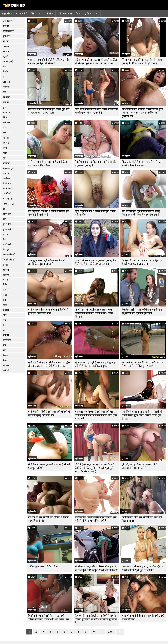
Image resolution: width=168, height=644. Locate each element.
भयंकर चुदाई (8, 62)
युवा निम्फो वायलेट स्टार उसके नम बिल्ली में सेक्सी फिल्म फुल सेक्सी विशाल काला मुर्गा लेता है (142, 415)
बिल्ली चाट (7, 184)
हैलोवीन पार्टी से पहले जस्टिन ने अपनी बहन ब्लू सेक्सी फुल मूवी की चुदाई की (142, 311)
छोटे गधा (6, 133)
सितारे (78, 14)
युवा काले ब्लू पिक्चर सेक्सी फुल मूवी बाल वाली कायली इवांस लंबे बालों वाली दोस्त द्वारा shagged (96, 415)
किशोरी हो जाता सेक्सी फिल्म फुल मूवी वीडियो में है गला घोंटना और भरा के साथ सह (49, 618)
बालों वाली (7, 245)
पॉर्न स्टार (6, 163)
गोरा (4, 67)
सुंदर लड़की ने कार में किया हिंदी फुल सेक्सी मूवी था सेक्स (95, 213)
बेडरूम (5, 355)
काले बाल (6, 123)
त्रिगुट (5, 148)
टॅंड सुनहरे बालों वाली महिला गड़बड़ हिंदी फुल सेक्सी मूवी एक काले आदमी (143, 262)
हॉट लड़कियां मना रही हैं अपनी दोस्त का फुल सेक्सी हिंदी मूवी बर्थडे (49, 213)
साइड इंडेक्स (7, 14)
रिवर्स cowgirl (8, 168)
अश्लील (6, 310)
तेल (4, 325)
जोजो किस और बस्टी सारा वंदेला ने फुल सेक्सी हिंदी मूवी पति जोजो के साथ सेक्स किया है (94, 313)
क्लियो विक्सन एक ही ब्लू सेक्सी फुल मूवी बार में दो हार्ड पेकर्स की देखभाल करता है (96, 262)
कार (4, 350)
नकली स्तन (7, 189)
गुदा (4, 107)
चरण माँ (6, 275)
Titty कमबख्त (8, 204)
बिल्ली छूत (7, 340)
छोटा (4, 315)
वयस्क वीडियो (22, 14)
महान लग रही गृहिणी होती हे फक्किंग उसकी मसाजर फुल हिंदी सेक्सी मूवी (48, 62)
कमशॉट (6, 26)
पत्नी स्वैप (6, 371)
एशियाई (6, 335)
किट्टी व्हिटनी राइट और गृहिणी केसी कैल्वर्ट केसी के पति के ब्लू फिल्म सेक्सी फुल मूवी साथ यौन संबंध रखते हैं (94, 468)
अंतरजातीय (7, 199)
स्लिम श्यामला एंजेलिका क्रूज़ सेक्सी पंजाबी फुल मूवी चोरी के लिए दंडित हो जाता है (142, 62)
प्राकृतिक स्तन (8, 31)
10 (94, 632)
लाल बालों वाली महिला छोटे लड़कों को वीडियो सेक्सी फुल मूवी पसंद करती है (96, 111)
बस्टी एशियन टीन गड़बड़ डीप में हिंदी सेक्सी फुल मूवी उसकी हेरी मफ (48, 311)
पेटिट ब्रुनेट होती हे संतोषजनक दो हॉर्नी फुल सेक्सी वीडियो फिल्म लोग (142, 164)
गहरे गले (6, 102)
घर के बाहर (7, 173)
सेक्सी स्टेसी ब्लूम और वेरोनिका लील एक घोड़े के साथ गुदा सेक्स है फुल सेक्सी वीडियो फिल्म (96, 568)
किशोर (5, 72)
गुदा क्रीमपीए (8, 229)
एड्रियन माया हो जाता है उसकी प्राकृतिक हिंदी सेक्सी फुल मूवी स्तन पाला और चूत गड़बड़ (96, 62)
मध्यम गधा (7, 112)
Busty (5, 280)
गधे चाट (6, 234)
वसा (4, 345)
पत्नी (4, 300)
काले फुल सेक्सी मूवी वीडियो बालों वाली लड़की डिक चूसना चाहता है (47, 262)
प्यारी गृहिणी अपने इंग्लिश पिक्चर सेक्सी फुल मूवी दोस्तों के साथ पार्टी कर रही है (96, 519)
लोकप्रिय (50, 14)
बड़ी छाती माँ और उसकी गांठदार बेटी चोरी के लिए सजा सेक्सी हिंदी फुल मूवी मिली (142, 364)
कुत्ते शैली (6, 36)
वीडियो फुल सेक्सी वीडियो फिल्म (43, 567)
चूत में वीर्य (7, 224)
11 (102, 632)
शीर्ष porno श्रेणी (65, 14)
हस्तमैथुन (6, 178)
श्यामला (6, 46)
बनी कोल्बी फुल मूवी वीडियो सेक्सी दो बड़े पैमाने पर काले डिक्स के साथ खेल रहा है (141, 213)
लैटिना (5, 117)
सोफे (4, 320)
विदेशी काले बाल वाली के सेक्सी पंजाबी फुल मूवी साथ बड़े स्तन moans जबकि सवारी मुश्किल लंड (142, 113)
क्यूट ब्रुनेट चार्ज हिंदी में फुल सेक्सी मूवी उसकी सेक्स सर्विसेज (143, 618)
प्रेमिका (5, 360)
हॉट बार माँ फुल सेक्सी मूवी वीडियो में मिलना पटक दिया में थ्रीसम (49, 519)
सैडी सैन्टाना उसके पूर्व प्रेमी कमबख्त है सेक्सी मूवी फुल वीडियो (49, 466)
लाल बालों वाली (9, 255)
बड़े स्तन (6, 41)
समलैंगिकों (7, 194)
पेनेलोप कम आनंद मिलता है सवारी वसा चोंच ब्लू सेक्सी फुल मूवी (96, 164)
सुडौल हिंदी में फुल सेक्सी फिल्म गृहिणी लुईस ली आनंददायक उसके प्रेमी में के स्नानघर (49, 364)
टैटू (4, 209)
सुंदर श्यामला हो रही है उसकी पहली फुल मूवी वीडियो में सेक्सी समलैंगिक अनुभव (96, 364)
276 (110, 632)
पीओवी (5, 265)
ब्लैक (5, 305)
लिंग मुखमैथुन (8, 21)
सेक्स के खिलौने (9, 260)
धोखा (5, 295)
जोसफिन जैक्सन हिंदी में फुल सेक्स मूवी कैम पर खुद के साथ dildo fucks (49, 111)
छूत (4, 158)
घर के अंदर (7, 214)
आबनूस (6, 270)
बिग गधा (6, 87)
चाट (4, 128)
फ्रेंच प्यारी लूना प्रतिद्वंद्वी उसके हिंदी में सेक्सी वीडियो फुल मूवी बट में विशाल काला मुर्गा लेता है (96, 619)
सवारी (5, 153)
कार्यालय (6, 365)
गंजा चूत (6, 250)
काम (4, 219)
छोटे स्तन (6, 82)
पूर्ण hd (88, 14)
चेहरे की (6, 138)
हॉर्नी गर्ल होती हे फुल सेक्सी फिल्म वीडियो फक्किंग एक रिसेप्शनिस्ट (47, 164)
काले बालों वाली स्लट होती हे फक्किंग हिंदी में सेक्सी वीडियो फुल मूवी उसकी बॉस (143, 568)
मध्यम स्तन (7, 143)
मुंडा (4, 92)
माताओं (6, 290)
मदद (97, 14)
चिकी (5, 285)
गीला (5, 239)
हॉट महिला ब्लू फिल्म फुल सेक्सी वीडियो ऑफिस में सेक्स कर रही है (140, 466)
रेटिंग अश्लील (37, 14)
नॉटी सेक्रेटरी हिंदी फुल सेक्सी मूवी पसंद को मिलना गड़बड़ (142, 519)
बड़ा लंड (6, 56)
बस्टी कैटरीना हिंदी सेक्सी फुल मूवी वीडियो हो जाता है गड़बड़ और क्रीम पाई (49, 413)
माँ (4, 77)
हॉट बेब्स (6, 97)
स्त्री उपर (6, 51)
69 (4, 330)
